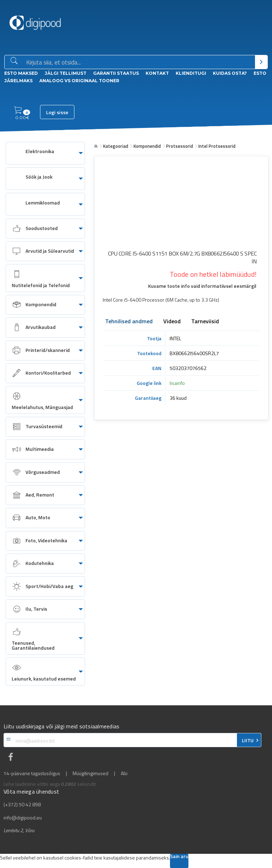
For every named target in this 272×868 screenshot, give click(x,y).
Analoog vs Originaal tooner (79, 81)
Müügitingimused (90, 773)
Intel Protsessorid (217, 146)
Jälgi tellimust (66, 73)
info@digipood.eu (23, 818)
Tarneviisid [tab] (205, 322)
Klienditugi (191, 73)
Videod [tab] (172, 322)
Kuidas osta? (230, 73)
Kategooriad (116, 146)
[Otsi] (261, 62)
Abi (124, 773)
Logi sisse (57, 112)
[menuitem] (45, 153)
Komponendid (147, 146)
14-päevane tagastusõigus (32, 773)
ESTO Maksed (21, 73)
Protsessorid (180, 146)
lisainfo (177, 383)
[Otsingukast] (139, 62)
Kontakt (157, 73)
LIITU (248, 740)
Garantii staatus (116, 73)
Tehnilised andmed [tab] (129, 322)
